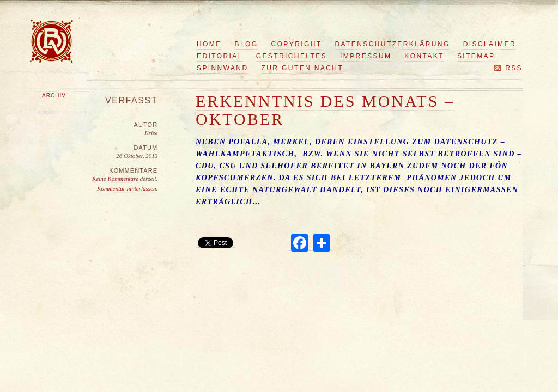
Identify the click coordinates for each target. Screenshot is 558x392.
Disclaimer (490, 44)
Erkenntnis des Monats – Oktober (325, 110)
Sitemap (476, 56)
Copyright (297, 44)
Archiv (54, 96)
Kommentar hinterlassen (126, 188)
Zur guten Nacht (303, 68)
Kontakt (424, 56)
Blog (247, 44)
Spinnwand (223, 68)
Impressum (366, 56)
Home (209, 44)
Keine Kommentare (116, 179)
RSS (514, 68)
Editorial (220, 56)
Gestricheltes (292, 56)
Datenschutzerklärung (393, 44)
